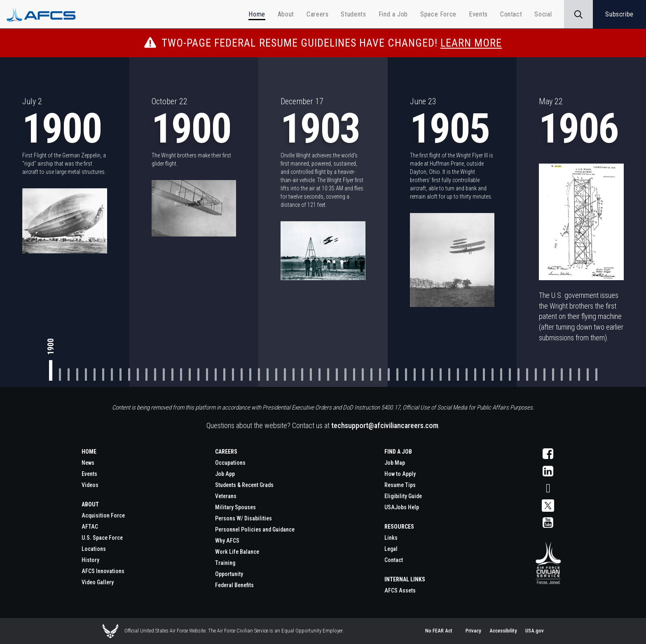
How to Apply (400, 474)
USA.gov (535, 631)
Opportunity (229, 574)
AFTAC (90, 527)
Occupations (230, 463)
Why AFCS (227, 541)
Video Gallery (98, 582)
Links (391, 538)
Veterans (226, 496)
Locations (94, 549)
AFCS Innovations (103, 571)
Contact (394, 560)
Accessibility (503, 631)
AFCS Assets (400, 590)
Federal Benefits (234, 585)
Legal (391, 549)
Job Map (395, 463)
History (90, 560)
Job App (225, 474)
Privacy (473, 631)
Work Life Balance (237, 552)
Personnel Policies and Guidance (255, 529)
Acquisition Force (103, 515)
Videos (90, 485)
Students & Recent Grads (244, 485)
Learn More (471, 43)
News (88, 463)
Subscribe (619, 14)
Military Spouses (235, 507)
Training (225, 563)
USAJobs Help (402, 507)
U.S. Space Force (102, 538)
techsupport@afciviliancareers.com (385, 425)
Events (89, 474)
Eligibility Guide (403, 496)
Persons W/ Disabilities (243, 518)
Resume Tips (400, 485)
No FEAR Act (439, 631)
